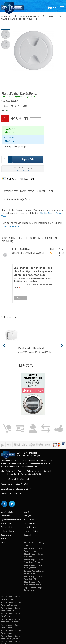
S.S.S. (3, 528)
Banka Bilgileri (6, 521)
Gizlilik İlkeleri (6, 513)
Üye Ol (27, 498)
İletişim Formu (30, 521)
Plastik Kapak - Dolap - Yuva (17, 19)
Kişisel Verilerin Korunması (11, 505)
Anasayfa (6, 16)
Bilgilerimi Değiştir (31, 517)
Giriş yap (27, 502)
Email (17, 274)
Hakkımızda (5, 502)
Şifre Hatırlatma (30, 509)
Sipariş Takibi (6, 509)
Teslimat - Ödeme (8, 517)
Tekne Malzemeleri (29, 16)
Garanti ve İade (7, 498)
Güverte (51, 16)
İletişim (4, 525)
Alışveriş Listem (30, 513)
